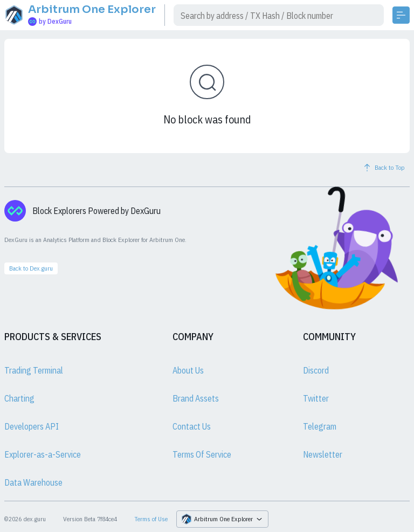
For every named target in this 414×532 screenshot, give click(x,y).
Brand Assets (196, 398)
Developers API (32, 426)
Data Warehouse (33, 482)
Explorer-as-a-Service (43, 454)
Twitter (316, 398)
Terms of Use (151, 519)
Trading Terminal (34, 370)
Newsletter (323, 454)
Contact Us (192, 426)
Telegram (320, 426)
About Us (188, 370)
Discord (316, 370)
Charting (19, 398)
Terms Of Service (202, 454)
